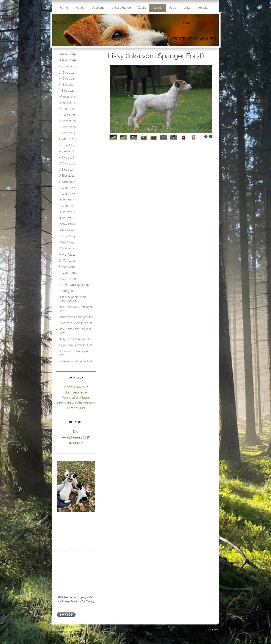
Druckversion (62, 630)
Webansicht (212, 630)
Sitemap (77, 630)
